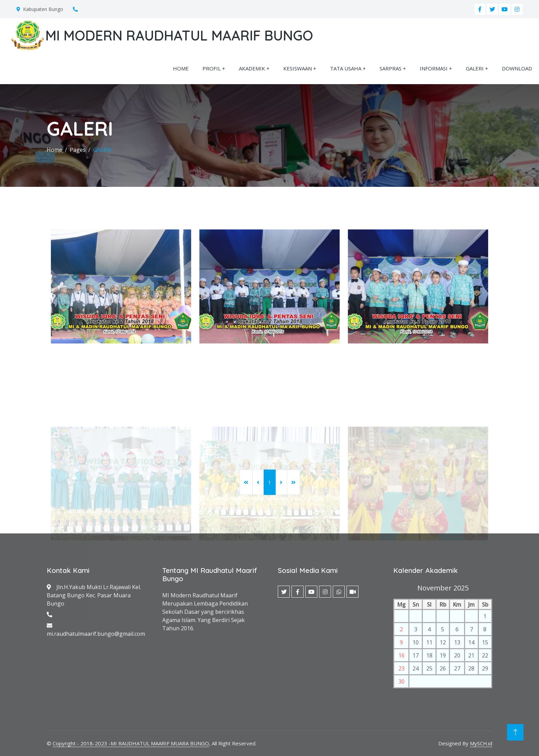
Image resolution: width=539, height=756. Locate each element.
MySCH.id (481, 743)
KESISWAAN (298, 68)
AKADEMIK (252, 68)
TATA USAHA (346, 68)
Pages (78, 150)
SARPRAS (390, 68)
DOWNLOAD (517, 68)
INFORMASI (434, 68)
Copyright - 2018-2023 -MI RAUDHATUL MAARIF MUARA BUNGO (131, 743)
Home (54, 150)
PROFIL (212, 68)
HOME (181, 68)
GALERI (475, 68)
